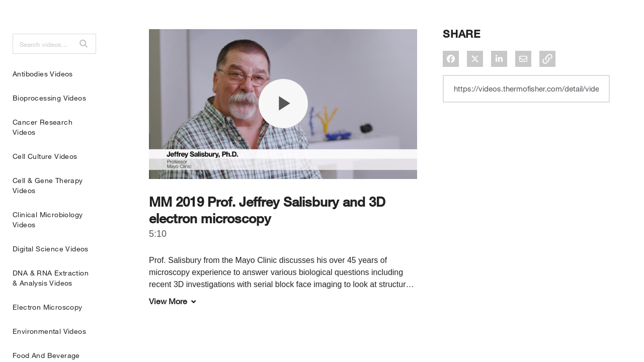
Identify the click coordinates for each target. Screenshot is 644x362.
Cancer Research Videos (43, 152)
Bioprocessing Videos (49, 123)
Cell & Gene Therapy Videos (48, 210)
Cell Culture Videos (45, 181)
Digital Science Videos (51, 274)
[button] (84, 68)
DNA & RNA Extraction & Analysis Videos (51, 303)
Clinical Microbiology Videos (48, 245)
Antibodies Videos (43, 99)
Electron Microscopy (48, 332)
